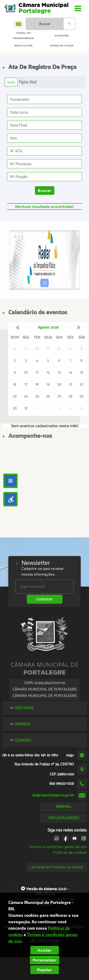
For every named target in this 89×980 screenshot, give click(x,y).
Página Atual (28, 82)
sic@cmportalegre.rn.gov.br (53, 795)
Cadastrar (45, 599)
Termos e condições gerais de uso (58, 847)
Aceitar (44, 950)
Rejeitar (44, 970)
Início (11, 82)
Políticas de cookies (70, 853)
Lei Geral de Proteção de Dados (57, 867)
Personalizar (45, 960)
